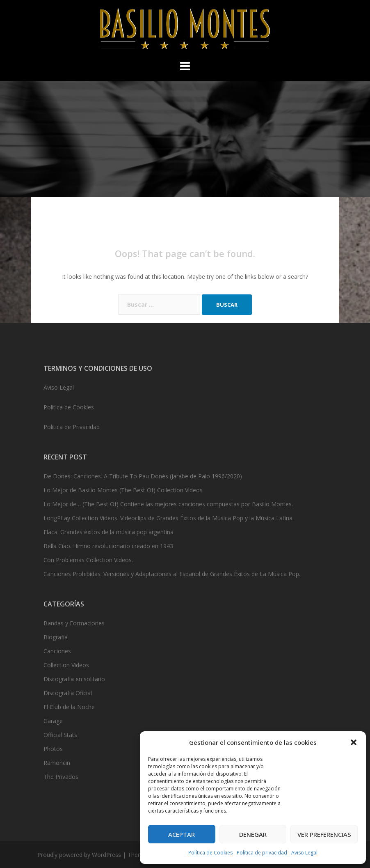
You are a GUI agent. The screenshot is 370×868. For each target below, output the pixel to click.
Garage (53, 721)
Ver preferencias (324, 834)
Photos (53, 749)
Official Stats (60, 735)
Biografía (56, 637)
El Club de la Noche (69, 707)
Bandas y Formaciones (74, 623)
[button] (354, 742)
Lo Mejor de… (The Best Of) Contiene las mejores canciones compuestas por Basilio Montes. (168, 504)
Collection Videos (66, 665)
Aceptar (182, 834)
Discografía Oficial (68, 693)
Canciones (57, 651)
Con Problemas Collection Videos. (88, 560)
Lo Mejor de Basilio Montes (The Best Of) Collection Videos (123, 490)
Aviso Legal (304, 853)
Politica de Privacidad (72, 427)
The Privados (61, 777)
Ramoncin (57, 763)
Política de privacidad (262, 853)
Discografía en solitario (74, 679)
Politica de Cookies (69, 407)
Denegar (253, 834)
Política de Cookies (210, 853)
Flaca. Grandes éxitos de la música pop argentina (108, 532)
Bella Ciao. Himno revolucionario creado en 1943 (108, 546)
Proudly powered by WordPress (79, 855)
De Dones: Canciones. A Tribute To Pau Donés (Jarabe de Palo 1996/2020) (143, 476)
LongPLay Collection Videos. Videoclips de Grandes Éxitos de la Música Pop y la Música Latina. (169, 518)
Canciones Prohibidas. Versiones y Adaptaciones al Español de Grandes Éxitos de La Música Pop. (172, 574)
